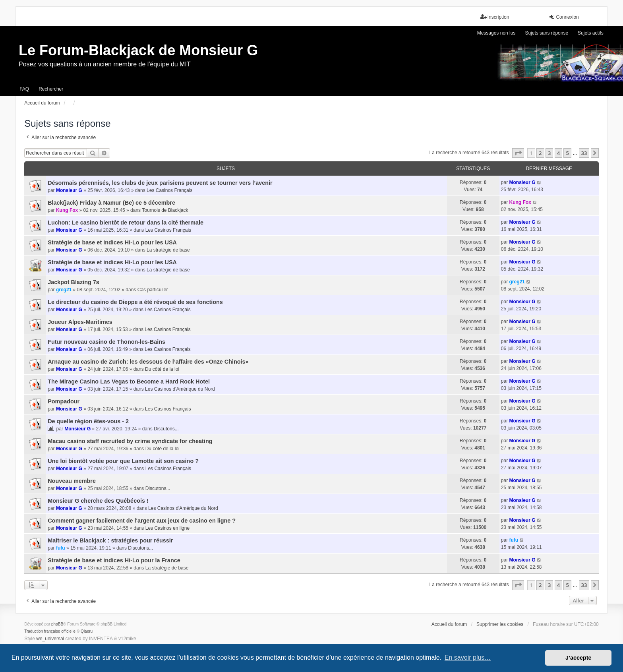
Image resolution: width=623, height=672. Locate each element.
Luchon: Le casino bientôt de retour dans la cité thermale (126, 223)
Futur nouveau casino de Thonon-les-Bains (106, 342)
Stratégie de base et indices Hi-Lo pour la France (114, 560)
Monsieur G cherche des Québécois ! (98, 501)
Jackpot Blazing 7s (74, 282)
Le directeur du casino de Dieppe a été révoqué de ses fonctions (135, 302)
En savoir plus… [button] (468, 657)
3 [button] (549, 153)
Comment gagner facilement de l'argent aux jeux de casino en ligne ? (142, 521)
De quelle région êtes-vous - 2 (88, 421)
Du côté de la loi (162, 369)
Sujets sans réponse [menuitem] (547, 33)
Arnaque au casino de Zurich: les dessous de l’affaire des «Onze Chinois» (148, 362)
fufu (61, 548)
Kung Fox (67, 210)
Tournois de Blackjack (165, 210)
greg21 (64, 290)
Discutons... (166, 429)
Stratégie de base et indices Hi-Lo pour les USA (112, 242)
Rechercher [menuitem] (51, 89)
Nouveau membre (72, 481)
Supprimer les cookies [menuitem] (500, 624)
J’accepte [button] (578, 658)
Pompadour (64, 401)
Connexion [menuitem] (564, 17)
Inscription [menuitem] (495, 17)
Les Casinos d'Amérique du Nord (180, 389)
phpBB (57, 624)
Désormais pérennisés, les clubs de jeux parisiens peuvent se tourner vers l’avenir (160, 183)
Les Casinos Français (169, 190)
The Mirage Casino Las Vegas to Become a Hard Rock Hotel (129, 382)
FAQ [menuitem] (24, 89)
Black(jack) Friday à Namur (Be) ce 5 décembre (111, 203)
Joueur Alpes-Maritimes (80, 322)
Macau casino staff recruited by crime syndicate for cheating (130, 441)
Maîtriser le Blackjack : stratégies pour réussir (110, 540)
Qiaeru (87, 631)
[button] (518, 153)
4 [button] (558, 153)
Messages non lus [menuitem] (496, 33)
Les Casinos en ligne (167, 528)
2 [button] (540, 153)
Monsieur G (69, 190)
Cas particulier (153, 290)
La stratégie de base (168, 250)
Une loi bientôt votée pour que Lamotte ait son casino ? (123, 461)
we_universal (50, 639)
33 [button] (584, 153)
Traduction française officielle (50, 631)
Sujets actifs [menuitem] (591, 33)
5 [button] (567, 153)
